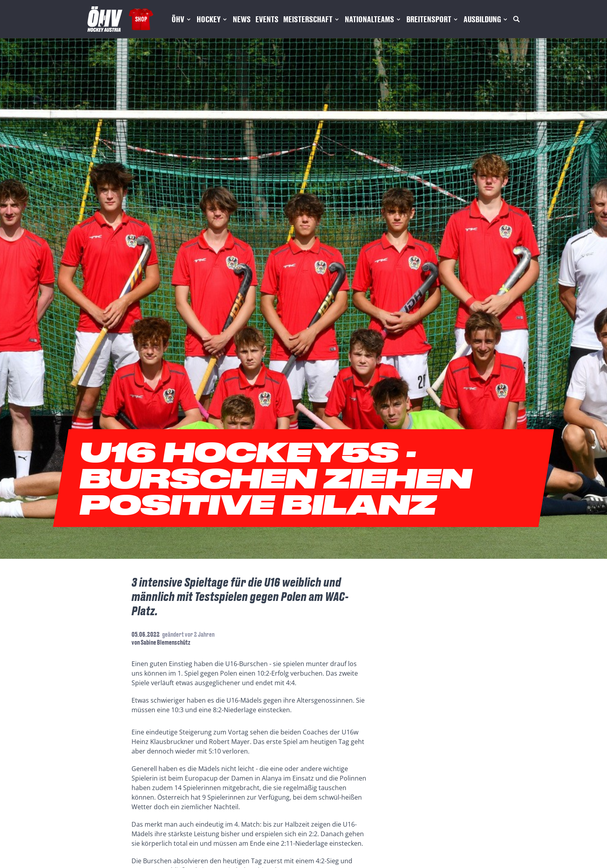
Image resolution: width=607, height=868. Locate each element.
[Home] (105, 19)
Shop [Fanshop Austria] (141, 19)
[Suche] (516, 19)
